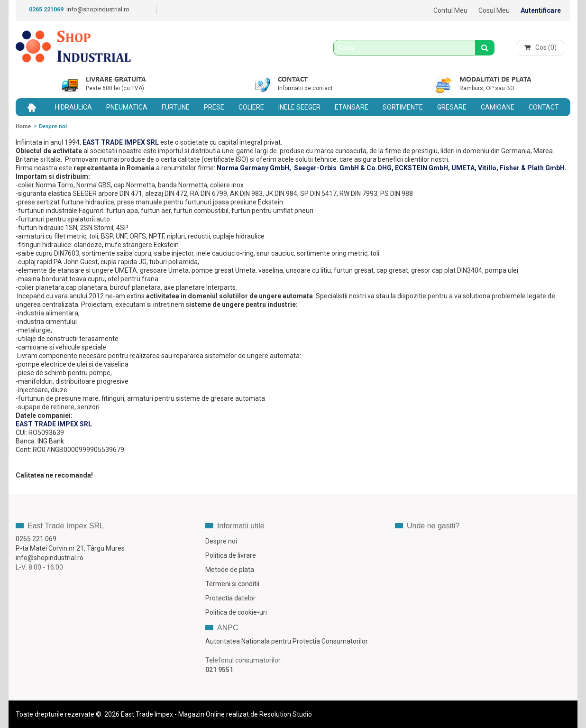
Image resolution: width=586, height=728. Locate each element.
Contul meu (450, 10)
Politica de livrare (231, 555)
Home (23, 126)
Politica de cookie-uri (236, 612)
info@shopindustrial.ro (98, 9)
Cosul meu (494, 10)
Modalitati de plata (495, 80)
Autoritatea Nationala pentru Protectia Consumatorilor (287, 641)
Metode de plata (230, 570)
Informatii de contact (305, 88)
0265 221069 (46, 9)
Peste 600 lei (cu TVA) (115, 88)
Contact (293, 80)
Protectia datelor (230, 598)
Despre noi (221, 541)
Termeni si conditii (232, 584)
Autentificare (541, 10)
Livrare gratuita (116, 80)
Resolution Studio (286, 714)
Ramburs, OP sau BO (487, 88)
